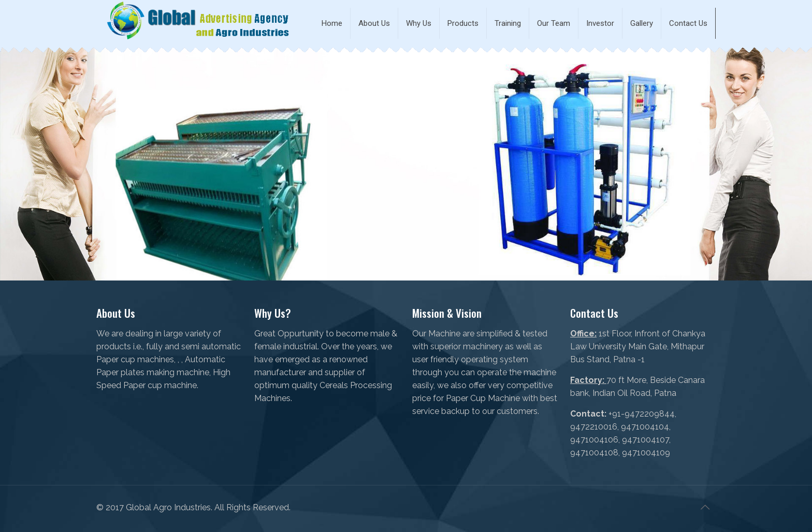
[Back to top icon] (705, 507)
